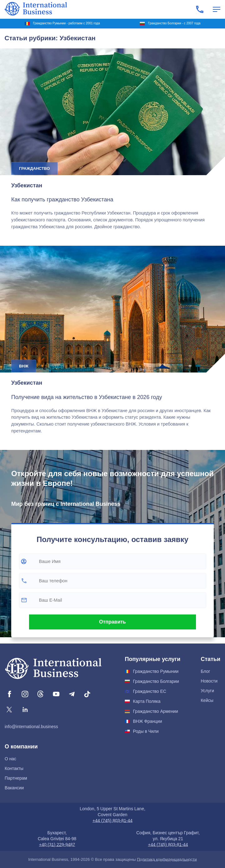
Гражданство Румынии (156, 671)
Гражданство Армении (156, 711)
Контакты (14, 768)
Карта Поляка (147, 701)
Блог (205, 671)
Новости (209, 681)
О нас (10, 759)
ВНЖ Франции (147, 721)
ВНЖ (24, 366)
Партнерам (16, 778)
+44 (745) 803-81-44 (112, 821)
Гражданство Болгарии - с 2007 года (174, 23)
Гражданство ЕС (149, 691)
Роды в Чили (146, 731)
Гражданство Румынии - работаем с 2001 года (66, 23)
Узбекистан (27, 185)
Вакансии (14, 788)
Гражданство (34, 168)
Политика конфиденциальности (167, 859)
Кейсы (207, 700)
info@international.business (31, 727)
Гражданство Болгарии (156, 681)
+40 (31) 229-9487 (57, 845)
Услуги (207, 691)
